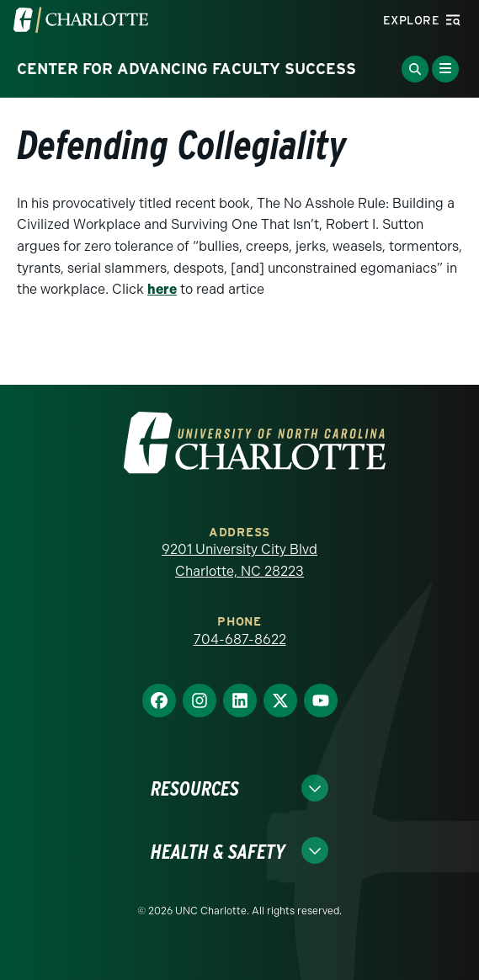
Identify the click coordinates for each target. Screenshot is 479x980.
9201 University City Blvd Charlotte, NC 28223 (239, 560)
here (162, 289)
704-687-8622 (240, 639)
